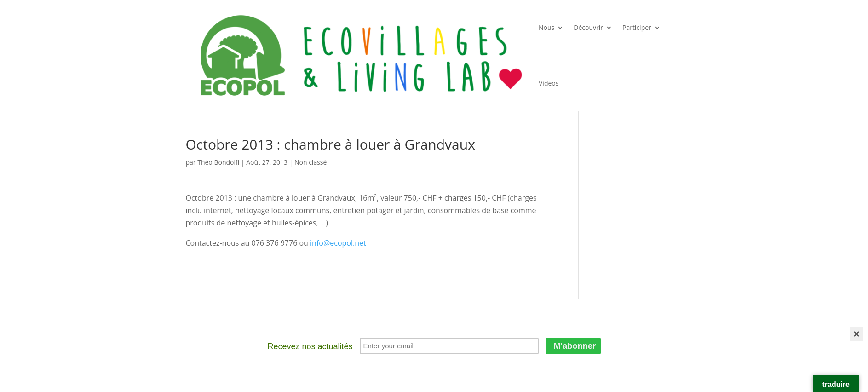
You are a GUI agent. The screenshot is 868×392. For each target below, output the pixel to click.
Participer (637, 27)
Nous (546, 27)
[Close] (857, 334)
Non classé (310, 162)
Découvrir (588, 27)
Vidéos (549, 83)
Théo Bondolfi (218, 162)
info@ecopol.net (338, 243)
